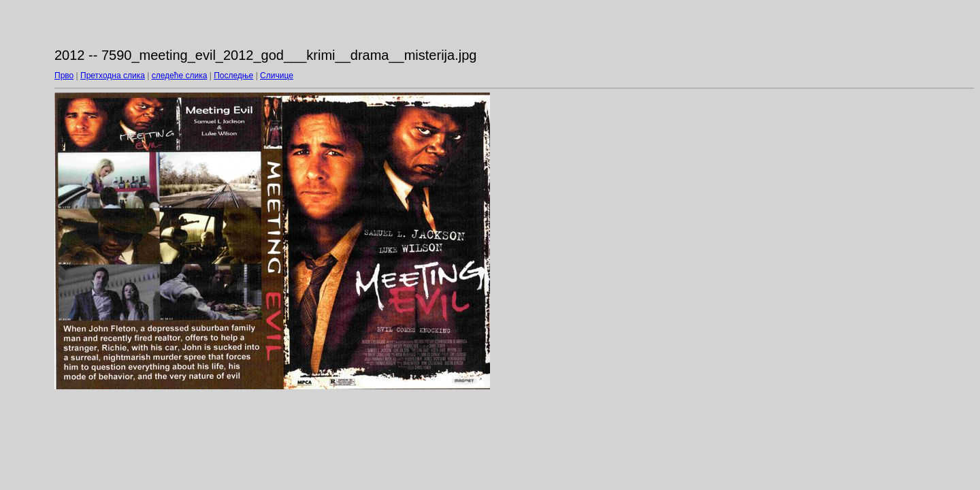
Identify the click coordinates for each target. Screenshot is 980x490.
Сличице (277, 76)
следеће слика (180, 76)
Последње (233, 76)
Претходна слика (113, 76)
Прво (64, 76)
